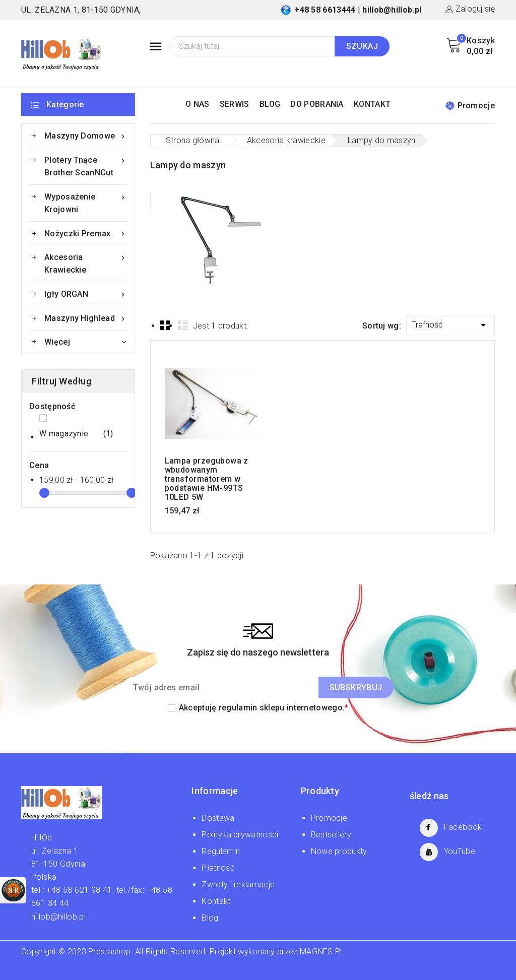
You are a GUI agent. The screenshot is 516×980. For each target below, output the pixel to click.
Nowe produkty (339, 851)
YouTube (460, 851)
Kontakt (216, 901)
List (183, 325)
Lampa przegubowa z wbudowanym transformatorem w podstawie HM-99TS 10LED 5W (207, 479)
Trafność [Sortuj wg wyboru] (450, 323)
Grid (165, 325)
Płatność (218, 868)
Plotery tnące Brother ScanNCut (86, 166)
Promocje (470, 106)
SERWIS (235, 104)
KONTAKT (372, 104)
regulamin (238, 708)
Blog (210, 918)
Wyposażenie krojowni (86, 202)
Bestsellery (331, 835)
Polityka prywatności (240, 835)
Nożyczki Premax (86, 234)
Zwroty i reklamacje (238, 885)
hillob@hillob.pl (392, 10)
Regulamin (221, 851)
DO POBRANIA (317, 104)
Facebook (463, 827)
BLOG (270, 104)
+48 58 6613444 (325, 10)
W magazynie (76, 434)
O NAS (198, 104)
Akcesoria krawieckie (86, 263)
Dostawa (218, 818)
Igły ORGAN (86, 294)
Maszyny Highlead (86, 318)
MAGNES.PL (322, 952)
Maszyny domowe (86, 136)
